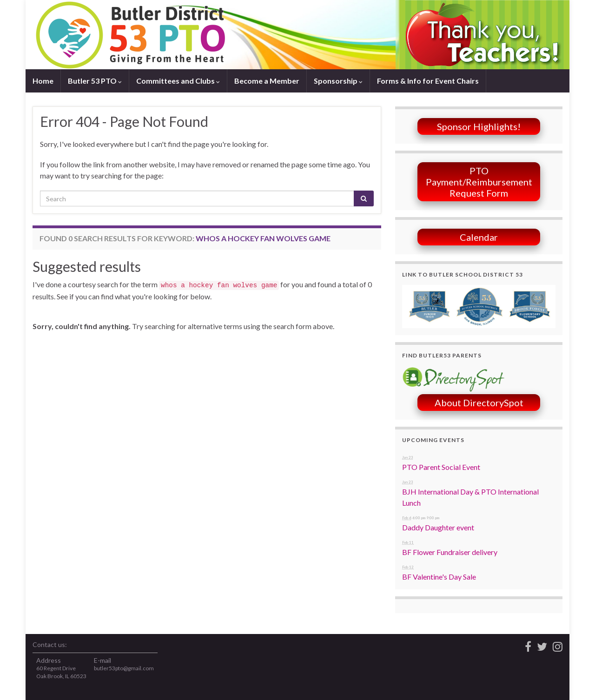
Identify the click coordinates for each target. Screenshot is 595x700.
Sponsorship (338, 81)
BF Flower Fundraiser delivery (450, 552)
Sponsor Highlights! (479, 126)
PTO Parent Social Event (441, 467)
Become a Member (267, 81)
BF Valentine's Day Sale (439, 577)
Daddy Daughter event (438, 527)
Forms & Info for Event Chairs (428, 81)
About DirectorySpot (479, 403)
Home (43, 81)
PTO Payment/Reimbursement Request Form (479, 182)
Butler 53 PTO (95, 81)
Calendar (479, 237)
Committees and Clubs (178, 81)
